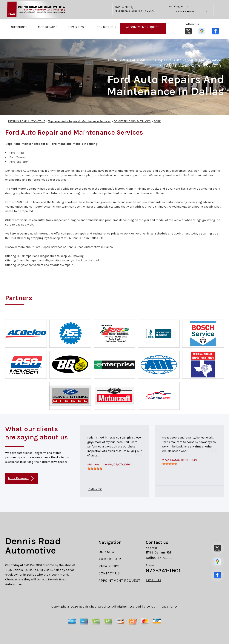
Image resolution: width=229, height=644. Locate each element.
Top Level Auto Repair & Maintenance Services (79, 121)
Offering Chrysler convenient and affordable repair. (39, 265)
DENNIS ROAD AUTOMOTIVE (131, 60)
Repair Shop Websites (95, 607)
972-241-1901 (123, 7)
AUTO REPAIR (46, 27)
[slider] (95, 468)
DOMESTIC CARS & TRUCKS (185, 66)
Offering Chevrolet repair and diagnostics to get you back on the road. (52, 260)
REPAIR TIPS (76, 27)
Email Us (154, 580)
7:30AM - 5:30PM (184, 11)
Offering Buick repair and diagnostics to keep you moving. (45, 256)
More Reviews (21, 479)
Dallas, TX (95, 489)
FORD (216, 66)
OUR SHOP (18, 27)
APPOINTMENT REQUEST (142, 27)
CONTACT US (105, 27)
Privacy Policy (168, 607)
